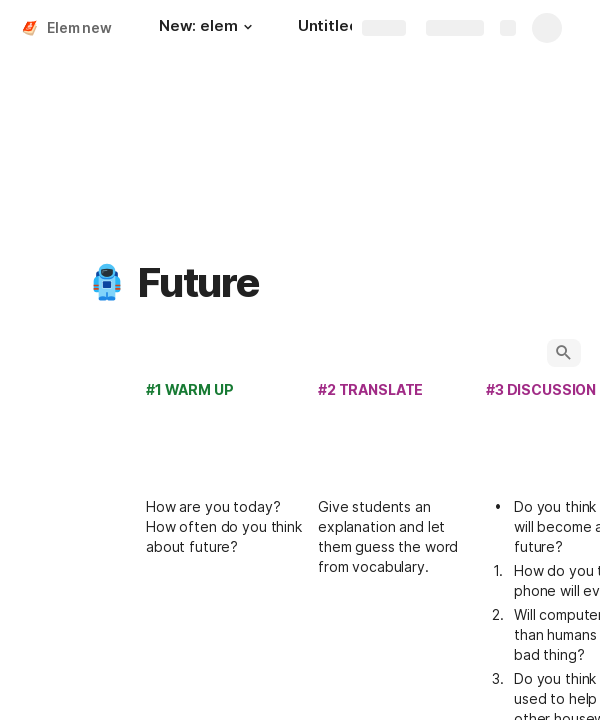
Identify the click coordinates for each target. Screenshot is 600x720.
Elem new (79, 27)
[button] (248, 27)
